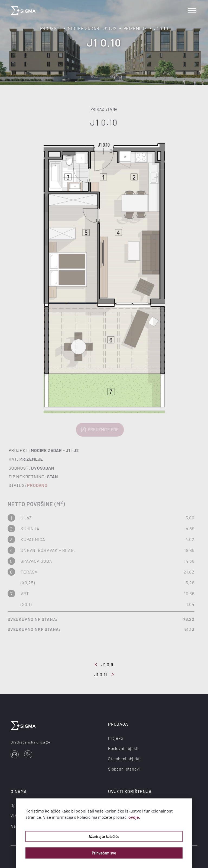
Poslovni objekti (123, 748)
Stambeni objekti (124, 759)
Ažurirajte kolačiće (104, 836)
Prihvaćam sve (104, 853)
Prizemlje (135, 28)
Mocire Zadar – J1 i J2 (92, 28)
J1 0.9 (104, 664)
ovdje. (134, 817)
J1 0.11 (104, 674)
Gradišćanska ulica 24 (31, 742)
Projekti (51, 28)
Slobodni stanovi (124, 769)
